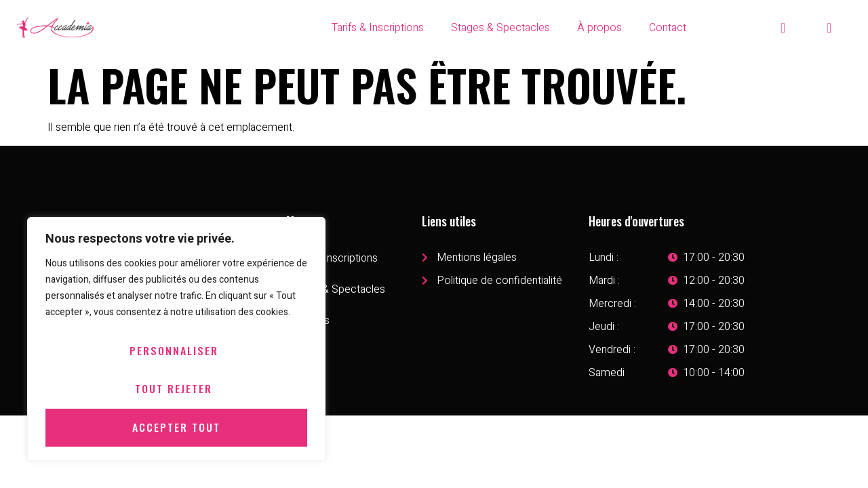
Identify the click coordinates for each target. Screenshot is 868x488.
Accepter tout (176, 428)
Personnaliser (174, 352)
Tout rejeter (174, 390)
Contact (668, 28)
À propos (599, 28)
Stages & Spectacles (500, 28)
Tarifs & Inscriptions (378, 28)
